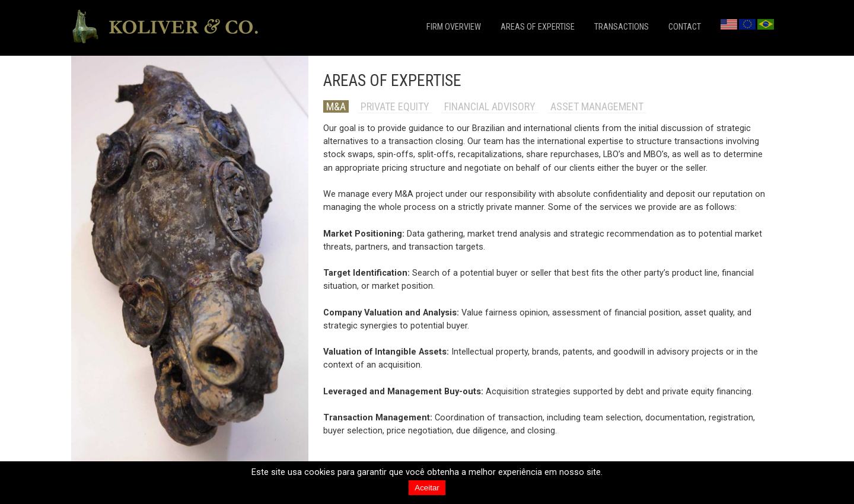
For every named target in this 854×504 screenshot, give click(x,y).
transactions (622, 27)
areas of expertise (538, 27)
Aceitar (427, 488)
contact (685, 27)
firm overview (454, 27)
